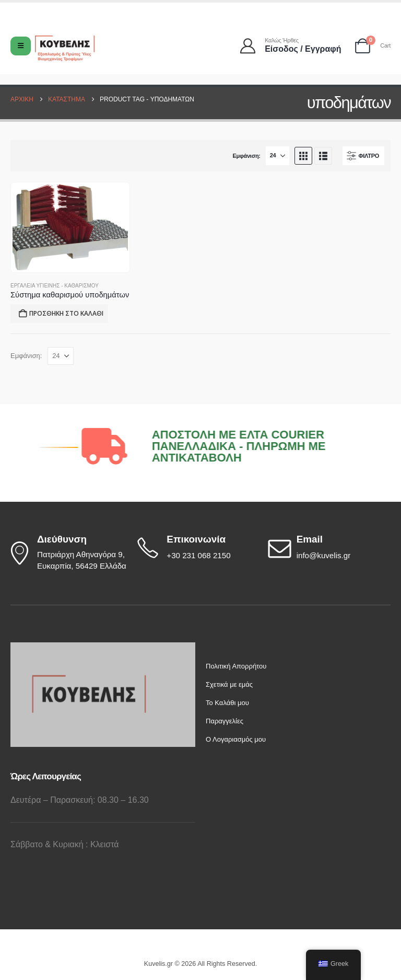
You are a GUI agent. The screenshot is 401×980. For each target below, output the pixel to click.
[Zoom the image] (89, 648)
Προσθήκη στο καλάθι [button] (66, 313)
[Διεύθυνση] (68, 553)
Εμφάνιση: (246, 156)
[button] (303, 156)
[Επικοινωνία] (198, 548)
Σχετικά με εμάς (229, 684)
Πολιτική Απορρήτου (236, 666)
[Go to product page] (70, 227)
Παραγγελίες (225, 721)
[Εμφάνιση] (278, 156)
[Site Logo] (65, 49)
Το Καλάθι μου (227, 703)
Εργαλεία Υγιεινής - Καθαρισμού (55, 286)
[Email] (328, 548)
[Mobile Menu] (21, 46)
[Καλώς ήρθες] (291, 46)
